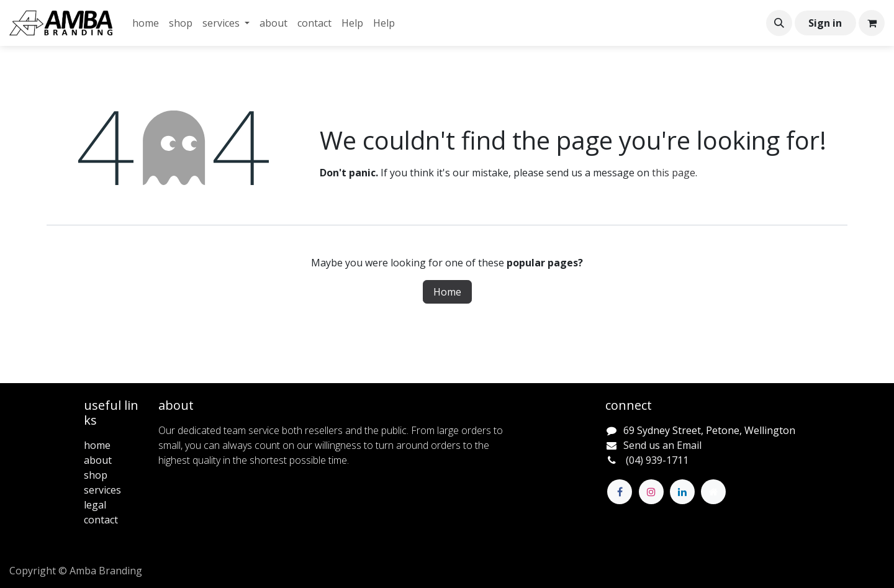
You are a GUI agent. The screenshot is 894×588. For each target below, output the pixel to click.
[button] (779, 23)
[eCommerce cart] (872, 23)
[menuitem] (146, 23)
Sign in (825, 23)
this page (674, 173)
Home (447, 292)
